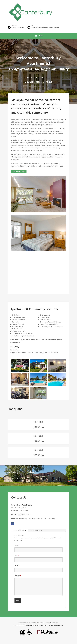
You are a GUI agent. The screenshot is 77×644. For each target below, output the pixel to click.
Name (17, 545)
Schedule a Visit (19, 172)
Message (18, 576)
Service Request (36, 530)
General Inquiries (20, 530)
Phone (17, 565)
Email (17, 555)
